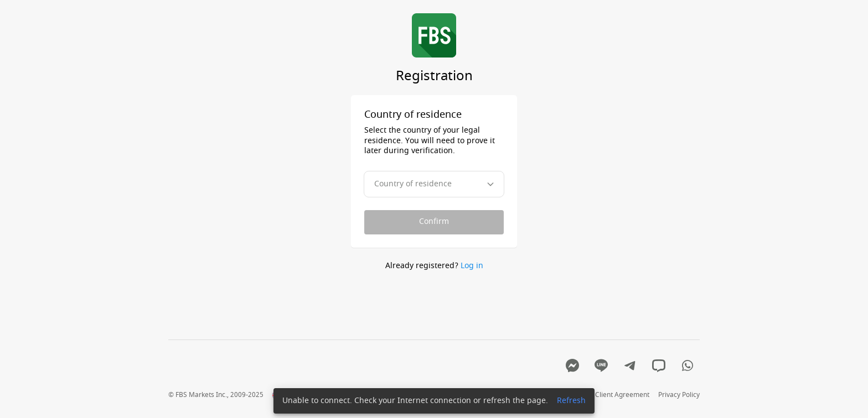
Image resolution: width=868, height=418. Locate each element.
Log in (472, 266)
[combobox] (434, 184)
